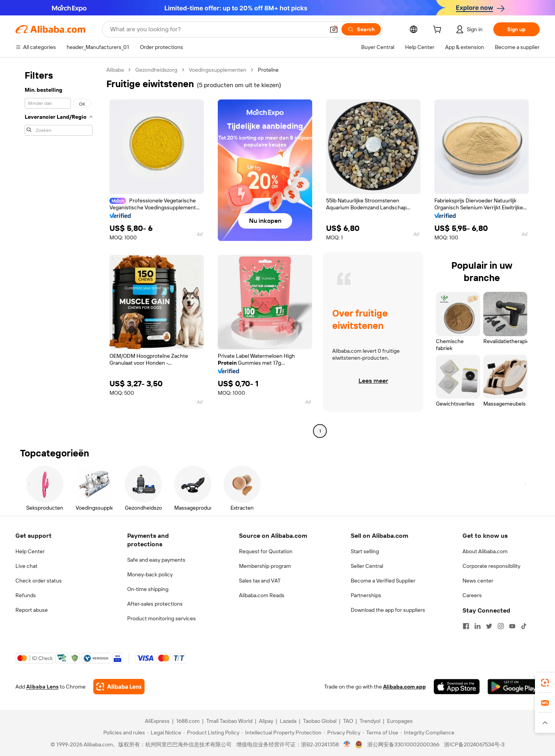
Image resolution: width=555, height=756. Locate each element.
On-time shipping (148, 589)
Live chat (26, 566)
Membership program (265, 566)
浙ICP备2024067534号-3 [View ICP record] (474, 744)
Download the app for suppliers (388, 610)
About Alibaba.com (485, 551)
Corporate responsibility (491, 566)
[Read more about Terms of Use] (380, 732)
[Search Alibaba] (217, 29)
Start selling (365, 551)
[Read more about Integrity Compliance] (427, 732)
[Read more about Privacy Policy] (342, 732)
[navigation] (59, 251)
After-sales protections (155, 604)
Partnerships (366, 595)
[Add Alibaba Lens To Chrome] (119, 687)
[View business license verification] (347, 744)
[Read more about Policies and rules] (123, 732)
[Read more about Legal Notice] (164, 732)
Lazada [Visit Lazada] (288, 721)
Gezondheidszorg (156, 70)
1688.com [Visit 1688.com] (188, 721)
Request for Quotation (266, 551)
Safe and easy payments (156, 560)
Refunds (26, 595)
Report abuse (32, 610)
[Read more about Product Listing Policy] (211, 732)
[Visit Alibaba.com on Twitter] (489, 626)
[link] (545, 683)
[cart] (439, 30)
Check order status (39, 581)
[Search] (361, 29)
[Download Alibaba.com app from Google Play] (514, 687)
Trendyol (370, 721)
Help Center (30, 551)
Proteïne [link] (268, 70)
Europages (400, 721)
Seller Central (367, 566)
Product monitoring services (161, 618)
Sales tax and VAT (260, 581)
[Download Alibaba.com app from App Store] (457, 687)
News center (478, 581)
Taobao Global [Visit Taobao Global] (320, 721)
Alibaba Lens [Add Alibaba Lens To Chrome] (42, 687)
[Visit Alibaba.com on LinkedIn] (478, 626)
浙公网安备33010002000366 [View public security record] (403, 744)
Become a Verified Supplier (383, 581)
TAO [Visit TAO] (348, 721)
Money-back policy (150, 574)
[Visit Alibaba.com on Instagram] (501, 626)
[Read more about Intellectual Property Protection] (282, 732)
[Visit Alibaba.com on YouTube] (512, 626)
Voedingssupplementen (218, 70)
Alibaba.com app (404, 687)
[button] (334, 29)
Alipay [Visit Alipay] (266, 721)
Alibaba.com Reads (262, 595)
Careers (472, 595)
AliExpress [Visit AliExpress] (157, 721)
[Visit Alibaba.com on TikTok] (524, 626)
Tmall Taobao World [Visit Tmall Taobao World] (229, 721)
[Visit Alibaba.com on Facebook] (466, 626)
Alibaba (115, 70)
